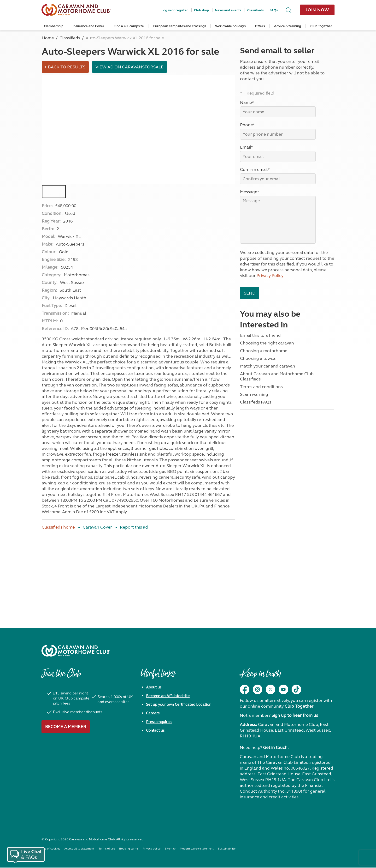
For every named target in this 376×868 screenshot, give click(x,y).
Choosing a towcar (259, 358)
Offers (260, 26)
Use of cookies (51, 849)
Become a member (66, 727)
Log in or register (175, 10)
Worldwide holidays (230, 26)
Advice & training (288, 26)
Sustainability (227, 849)
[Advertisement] (138, 573)
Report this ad (134, 528)
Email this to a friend (260, 335)
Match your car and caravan (268, 366)
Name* (247, 102)
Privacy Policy (270, 276)
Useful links (158, 676)
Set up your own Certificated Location (179, 705)
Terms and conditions (261, 387)
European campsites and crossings (180, 26)
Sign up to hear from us (295, 716)
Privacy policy (152, 849)
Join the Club (61, 676)
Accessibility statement (79, 849)
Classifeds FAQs (256, 402)
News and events (228, 10)
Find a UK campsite (129, 26)
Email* (247, 147)
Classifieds (255, 10)
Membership (54, 26)
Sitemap (170, 849)
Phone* (247, 125)
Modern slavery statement (197, 849)
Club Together (321, 26)
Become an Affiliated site (168, 696)
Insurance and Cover (88, 26)
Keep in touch (260, 676)
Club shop (201, 10)
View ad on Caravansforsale (130, 67)
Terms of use (107, 849)
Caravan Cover (97, 528)
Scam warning (254, 394)
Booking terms (129, 849)
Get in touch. (276, 748)
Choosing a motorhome (264, 351)
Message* (250, 192)
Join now (317, 10)
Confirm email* (255, 169)
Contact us (155, 731)
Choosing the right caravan (267, 343)
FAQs (274, 10)
